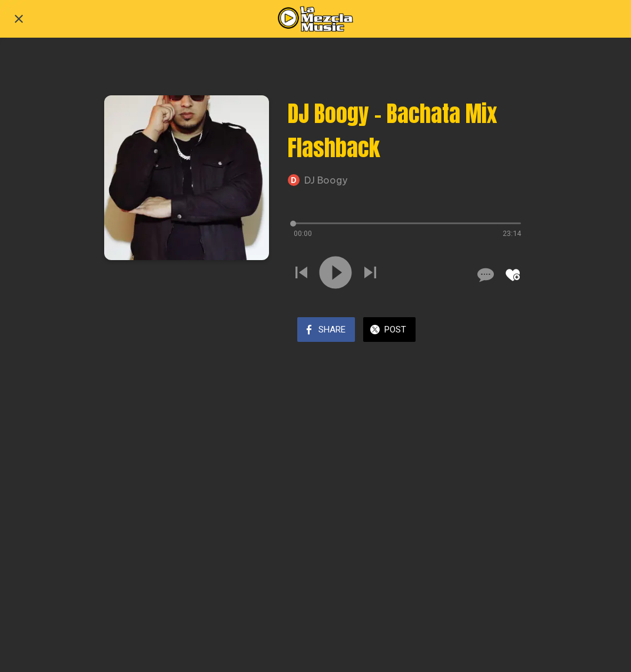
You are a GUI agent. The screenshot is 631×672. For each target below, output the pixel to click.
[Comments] (484, 275)
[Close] (19, 19)
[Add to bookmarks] (513, 275)
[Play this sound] (336, 274)
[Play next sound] (370, 274)
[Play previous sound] (301, 274)
